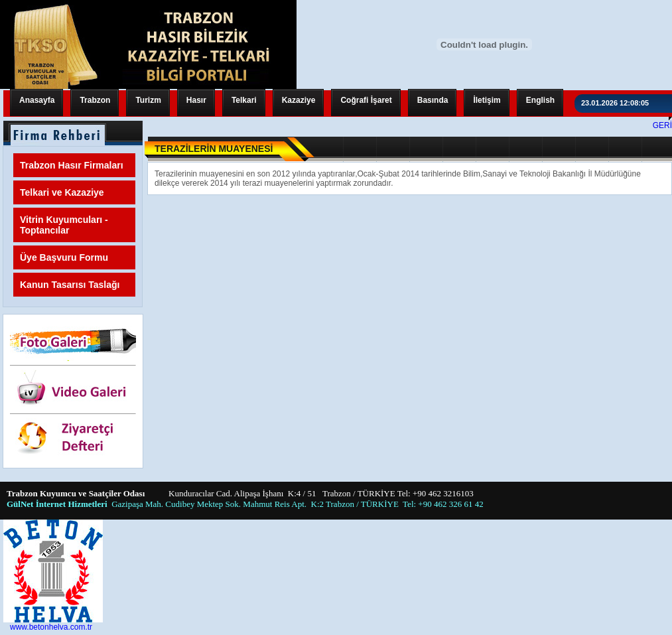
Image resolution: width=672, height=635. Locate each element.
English (540, 100)
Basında (433, 100)
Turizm (148, 100)
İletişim (487, 100)
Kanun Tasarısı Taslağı (70, 285)
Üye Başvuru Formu (64, 257)
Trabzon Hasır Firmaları (72, 165)
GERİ (662, 125)
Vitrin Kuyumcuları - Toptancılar (64, 225)
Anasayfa (37, 100)
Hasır (196, 100)
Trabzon (95, 100)
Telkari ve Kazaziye (62, 192)
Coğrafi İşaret (366, 100)
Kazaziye (299, 100)
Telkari (244, 100)
